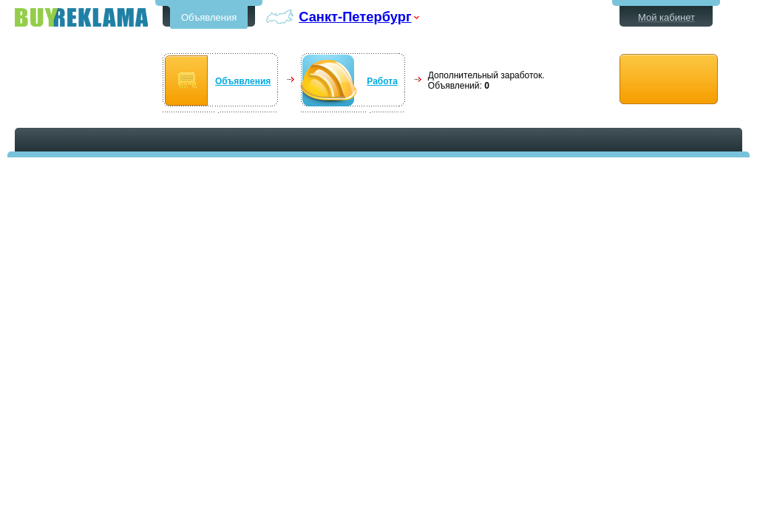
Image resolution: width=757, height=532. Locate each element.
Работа (382, 81)
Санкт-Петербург (355, 17)
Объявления (209, 17)
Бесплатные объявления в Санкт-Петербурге (81, 17)
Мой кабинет (666, 17)
